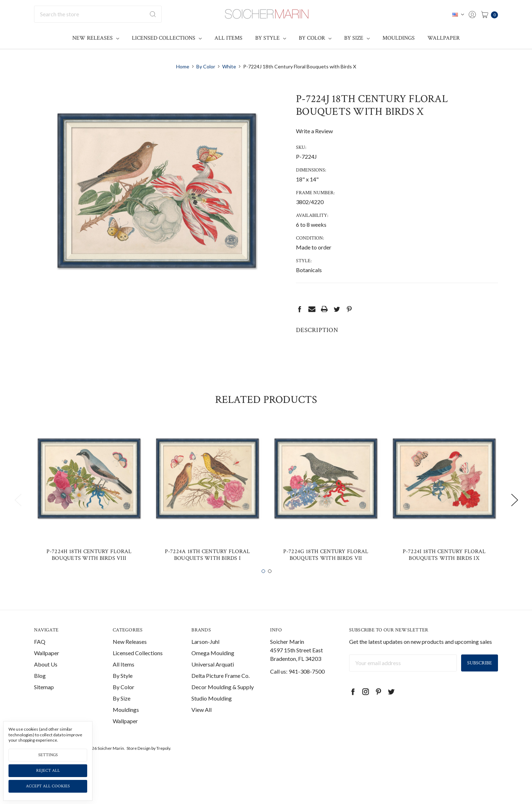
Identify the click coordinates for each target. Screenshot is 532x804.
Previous (18, 514)
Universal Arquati (213, 679)
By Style (271, 38)
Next (514, 514)
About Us (46, 679)
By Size (357, 38)
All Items (228, 38)
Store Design (139, 763)
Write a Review (314, 131)
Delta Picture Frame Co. (220, 690)
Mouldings (399, 38)
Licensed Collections (167, 38)
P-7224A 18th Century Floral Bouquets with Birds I (208, 569)
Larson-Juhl (205, 656)
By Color (315, 38)
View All (201, 724)
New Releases (96, 38)
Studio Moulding (212, 713)
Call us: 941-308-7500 (297, 686)
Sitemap (44, 701)
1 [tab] (263, 586)
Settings (48, 755)
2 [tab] (270, 586)
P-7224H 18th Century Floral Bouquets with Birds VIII (89, 569)
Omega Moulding (213, 667)
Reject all (48, 771)
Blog (40, 690)
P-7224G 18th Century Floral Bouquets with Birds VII (326, 569)
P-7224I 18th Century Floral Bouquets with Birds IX (444, 569)
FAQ (40, 656)
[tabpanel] (89, 510)
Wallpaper (444, 38)
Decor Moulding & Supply (223, 701)
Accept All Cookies (48, 786)
